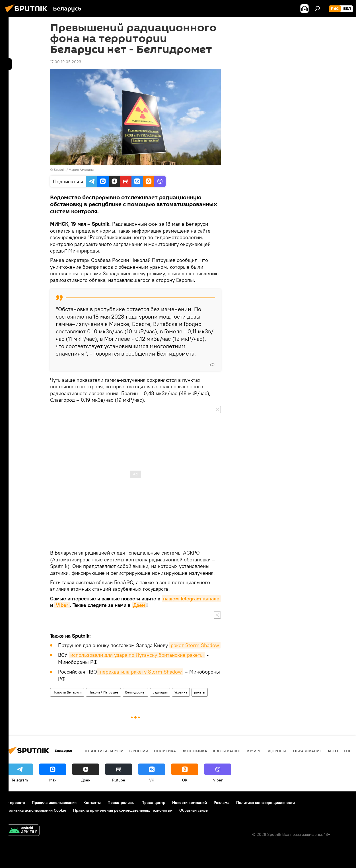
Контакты (92, 803)
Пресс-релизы (121, 803)
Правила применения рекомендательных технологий (123, 810)
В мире (254, 751)
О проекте (16, 803)
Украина (181, 692)
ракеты (200, 692)
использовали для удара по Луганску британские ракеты (137, 655)
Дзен (139, 605)
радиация (160, 692)
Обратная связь (194, 810)
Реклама (222, 803)
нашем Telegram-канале (191, 599)
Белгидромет (135, 692)
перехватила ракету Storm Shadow (140, 672)
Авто (333, 751)
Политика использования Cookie (36, 810)
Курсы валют (227, 751)
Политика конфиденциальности (266, 803)
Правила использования (54, 803)
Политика (165, 751)
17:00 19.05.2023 (66, 62)
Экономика (194, 751)
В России (139, 751)
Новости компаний (190, 803)
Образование (307, 751)
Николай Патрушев (103, 692)
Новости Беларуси (67, 692)
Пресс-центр (153, 803)
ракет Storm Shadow (195, 645)
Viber (62, 605)
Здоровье (277, 751)
